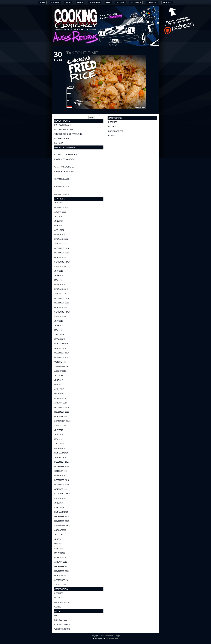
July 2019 (59, 271)
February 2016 (61, 453)
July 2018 (59, 321)
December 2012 (62, 517)
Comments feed (62, 624)
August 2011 (60, 585)
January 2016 (61, 457)
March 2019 (60, 285)
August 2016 (60, 426)
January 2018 (61, 348)
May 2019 (58, 280)
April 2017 (59, 389)
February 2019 (61, 289)
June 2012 (59, 539)
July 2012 (59, 535)
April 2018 (59, 335)
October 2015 (61, 471)
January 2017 (61, 403)
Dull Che (59, 143)
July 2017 (59, 376)
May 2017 (58, 385)
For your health (63, 125)
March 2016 (60, 448)
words (58, 607)
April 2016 (59, 444)
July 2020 (59, 216)
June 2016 (59, 435)
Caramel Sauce (62, 179)
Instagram (136, 2)
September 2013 (62, 494)
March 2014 (60, 476)
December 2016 (62, 407)
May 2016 (58, 439)
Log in (57, 615)
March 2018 (60, 339)
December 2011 (62, 567)
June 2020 (59, 221)
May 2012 (58, 544)
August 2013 (60, 498)
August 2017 (60, 371)
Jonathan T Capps (113, 636)
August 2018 (60, 317)
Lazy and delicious (64, 130)
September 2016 (62, 421)
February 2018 (61, 344)
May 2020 (58, 226)
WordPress (113, 638)
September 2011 (62, 580)
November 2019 (62, 253)
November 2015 (62, 467)
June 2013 (59, 503)
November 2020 (62, 207)
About (80, 2)
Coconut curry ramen (66, 155)
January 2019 (61, 294)
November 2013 (62, 485)
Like (108, 2)
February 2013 (61, 512)
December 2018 (62, 298)
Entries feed (61, 620)
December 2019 (62, 248)
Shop (68, 2)
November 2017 (62, 357)
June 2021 (59, 203)
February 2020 (61, 239)
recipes (58, 598)
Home (42, 2)
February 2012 (61, 557)
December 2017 (62, 353)
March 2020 (60, 235)
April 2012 (59, 548)
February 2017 (61, 398)
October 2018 (61, 307)
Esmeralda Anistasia (64, 159)
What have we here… (65, 167)
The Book (152, 2)
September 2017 (62, 367)
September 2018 (62, 312)
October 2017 (61, 362)
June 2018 (59, 326)
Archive (55, 2)
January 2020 (61, 244)
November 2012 (62, 521)
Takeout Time (82, 53)
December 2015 (62, 462)
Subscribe (95, 2)
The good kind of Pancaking (68, 134)
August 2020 (60, 212)
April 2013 (59, 507)
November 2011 (62, 571)
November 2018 (62, 303)
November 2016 (62, 412)
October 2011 (61, 576)
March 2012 (60, 553)
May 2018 (58, 330)
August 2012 (60, 530)
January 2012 (61, 562)
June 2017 (59, 380)
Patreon (167, 2)
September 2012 (62, 526)
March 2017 (60, 394)
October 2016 (61, 417)
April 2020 (59, 230)
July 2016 (59, 430)
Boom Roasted (62, 139)
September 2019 (62, 262)
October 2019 (61, 257)
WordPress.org (62, 629)
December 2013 (62, 480)
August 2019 (60, 266)
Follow (120, 2)
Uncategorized (62, 602)
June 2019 (59, 276)
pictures (59, 593)
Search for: (58, 117)
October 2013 (61, 489)
